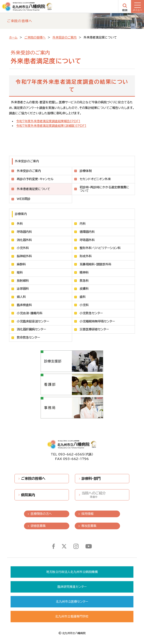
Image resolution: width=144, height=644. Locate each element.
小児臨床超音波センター (33, 321)
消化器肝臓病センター (31, 329)
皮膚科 (84, 289)
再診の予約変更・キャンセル (35, 179)
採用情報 (87, 514)
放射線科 (23, 281)
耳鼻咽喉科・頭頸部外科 (96, 264)
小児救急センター (91, 313)
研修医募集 (38, 526)
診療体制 (86, 171)
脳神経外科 (24, 256)
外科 (20, 224)
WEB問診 (24, 199)
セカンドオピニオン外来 (95, 179)
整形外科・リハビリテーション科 (100, 248)
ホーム (13, 37)
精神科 (84, 272)
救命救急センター (28, 337)
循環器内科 (87, 232)
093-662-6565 (71, 454)
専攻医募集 (89, 526)
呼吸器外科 (87, 240)
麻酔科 (21, 264)
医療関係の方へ (41, 514)
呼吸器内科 (24, 232)
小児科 (84, 305)
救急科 (84, 281)
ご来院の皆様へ (35, 37)
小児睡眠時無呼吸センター (97, 321)
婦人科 (21, 297)
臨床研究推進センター (72, 587)
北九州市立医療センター (72, 602)
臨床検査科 (24, 305)
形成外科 (86, 256)
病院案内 (28, 495)
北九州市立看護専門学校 (72, 616)
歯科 (83, 297)
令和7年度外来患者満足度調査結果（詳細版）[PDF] (51, 126)
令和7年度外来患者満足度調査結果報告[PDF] (48, 121)
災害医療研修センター (94, 329)
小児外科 (23, 248)
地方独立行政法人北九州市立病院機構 (72, 572)
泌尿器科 (23, 289)
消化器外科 (24, 240)
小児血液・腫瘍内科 (30, 313)
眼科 (20, 272)
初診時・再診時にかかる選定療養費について (104, 189)
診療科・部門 (91, 478)
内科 (83, 224)
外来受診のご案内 (65, 37)
